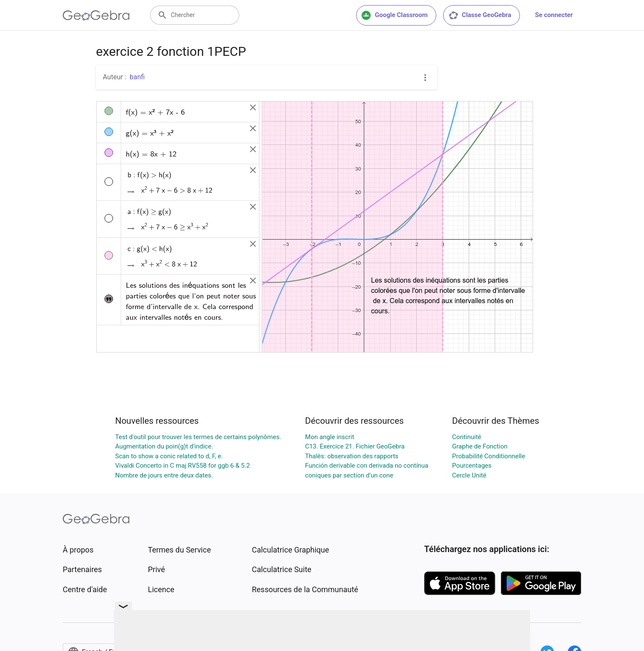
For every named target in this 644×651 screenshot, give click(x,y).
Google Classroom (395, 15)
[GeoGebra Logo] (96, 15)
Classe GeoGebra (480, 15)
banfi (137, 77)
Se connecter (554, 15)
